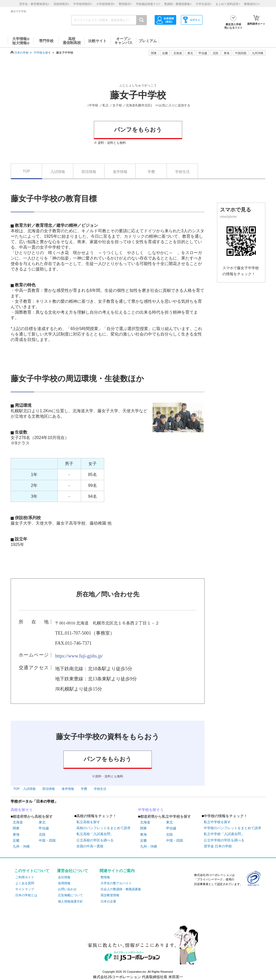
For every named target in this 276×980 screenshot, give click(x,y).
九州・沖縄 (21, 846)
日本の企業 (108, 901)
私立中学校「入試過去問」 (224, 834)
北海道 (178, 53)
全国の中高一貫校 (90, 846)
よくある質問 (25, 883)
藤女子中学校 (138, 95)
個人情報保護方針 (70, 901)
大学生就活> (204, 4)
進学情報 (120, 172)
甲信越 (44, 828)
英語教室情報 (110, 895)
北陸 (42, 834)
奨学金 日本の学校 (218, 846)
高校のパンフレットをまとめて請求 (103, 828)
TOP (26, 171)
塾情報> (125, 4)
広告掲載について (70, 895)
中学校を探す (42, 53)
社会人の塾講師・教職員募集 (121, 889)
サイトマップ (25, 889)
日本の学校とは (26, 895)
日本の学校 (21, 53)
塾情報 (105, 877)
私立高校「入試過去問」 (95, 834)
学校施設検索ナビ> (148, 4)
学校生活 (182, 172)
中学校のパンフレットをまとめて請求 (232, 828)
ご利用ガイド (25, 877)
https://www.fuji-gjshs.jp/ (79, 656)
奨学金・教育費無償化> (34, 4)
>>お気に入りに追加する (173, 105)
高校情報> (61, 4)
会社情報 (64, 877)
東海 (16, 834)
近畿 (16, 840)
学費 (151, 172)
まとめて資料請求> (228, 4)
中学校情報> (83, 4)
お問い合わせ (67, 889)
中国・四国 (47, 840)
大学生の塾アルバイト (116, 883)
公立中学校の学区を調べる (224, 840)
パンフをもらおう (138, 130)
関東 (16, 828)
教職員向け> (252, 4)
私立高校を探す (88, 822)
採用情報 (64, 883)
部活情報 (89, 172)
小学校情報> (106, 4)
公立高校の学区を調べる (95, 840)
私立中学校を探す (217, 822)
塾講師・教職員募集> (178, 4)
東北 (42, 822)
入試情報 (58, 172)
